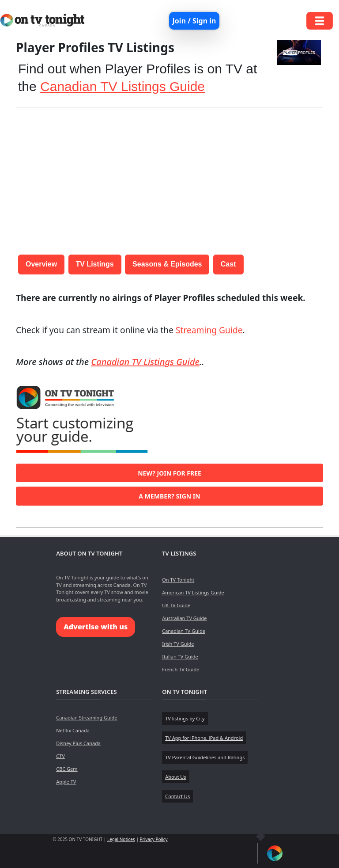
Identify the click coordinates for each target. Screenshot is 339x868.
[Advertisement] (169, 176)
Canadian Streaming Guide (87, 718)
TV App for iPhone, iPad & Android (204, 738)
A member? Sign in (169, 496)
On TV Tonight (178, 580)
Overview (41, 264)
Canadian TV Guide (184, 631)
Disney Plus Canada (78, 743)
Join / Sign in (194, 21)
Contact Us (177, 796)
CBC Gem (67, 769)
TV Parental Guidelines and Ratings (205, 757)
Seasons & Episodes (167, 264)
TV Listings (95, 264)
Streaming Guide (209, 330)
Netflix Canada (73, 730)
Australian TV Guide (184, 618)
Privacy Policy (154, 839)
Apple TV (66, 782)
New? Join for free (169, 473)
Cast (228, 264)
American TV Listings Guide (193, 592)
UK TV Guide (176, 605)
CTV (60, 756)
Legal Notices (121, 839)
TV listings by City (185, 718)
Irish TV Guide (178, 644)
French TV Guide (181, 669)
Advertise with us (96, 627)
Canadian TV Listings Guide (122, 86)
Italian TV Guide (180, 657)
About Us (175, 777)
